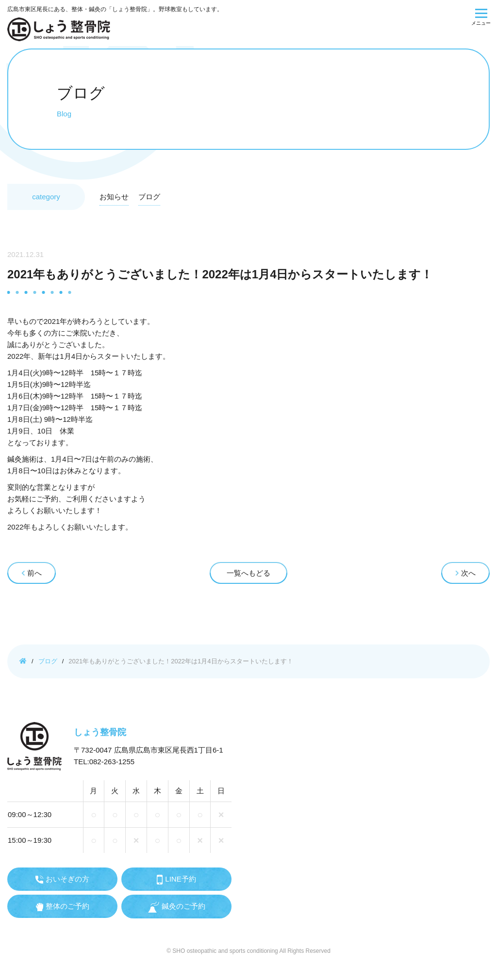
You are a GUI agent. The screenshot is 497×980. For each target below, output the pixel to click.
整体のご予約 (63, 907)
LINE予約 (176, 880)
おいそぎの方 (62, 879)
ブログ (149, 197)
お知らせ (114, 197)
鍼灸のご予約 (177, 907)
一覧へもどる (248, 573)
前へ (32, 573)
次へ (465, 573)
